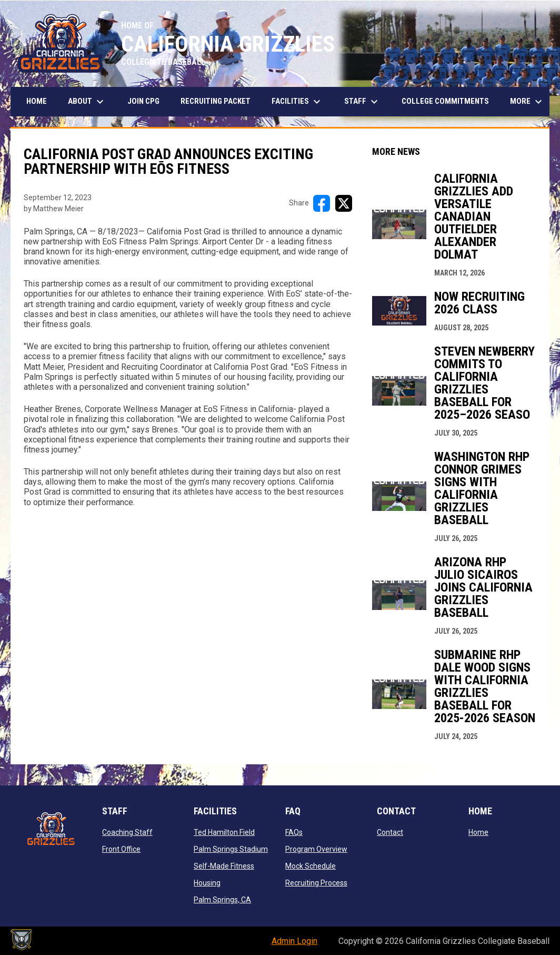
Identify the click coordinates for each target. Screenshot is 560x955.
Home (478, 832)
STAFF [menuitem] (362, 102)
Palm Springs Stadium (231, 849)
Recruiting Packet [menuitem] (216, 101)
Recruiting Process (316, 883)
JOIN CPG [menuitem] (143, 101)
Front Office (121, 849)
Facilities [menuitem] (297, 102)
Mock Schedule (311, 866)
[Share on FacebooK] (322, 203)
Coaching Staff (127, 832)
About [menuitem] (87, 102)
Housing (207, 883)
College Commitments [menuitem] (445, 101)
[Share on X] (344, 203)
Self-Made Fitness (224, 866)
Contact (390, 832)
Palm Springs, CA (222, 900)
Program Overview (316, 849)
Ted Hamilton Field (224, 832)
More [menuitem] (527, 102)
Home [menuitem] (37, 101)
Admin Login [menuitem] (294, 941)
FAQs (294, 832)
